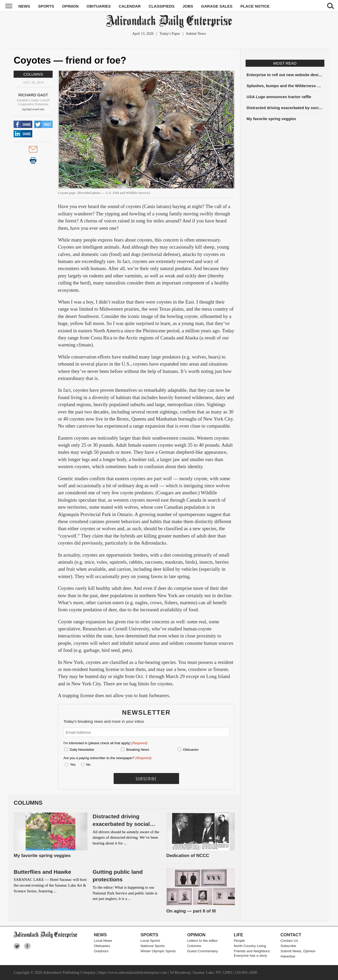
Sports (46, 6)
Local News (103, 941)
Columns (33, 74)
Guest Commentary (203, 951)
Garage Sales (217, 6)
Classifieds (162, 6)
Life (239, 935)
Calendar (130, 6)
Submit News (196, 34)
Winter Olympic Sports (158, 951)
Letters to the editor (202, 941)
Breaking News (138, 750)
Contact (291, 935)
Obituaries (99, 6)
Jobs (188, 6)
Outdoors (101, 951)
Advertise (288, 956)
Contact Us (289, 941)
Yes (72, 765)
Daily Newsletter (82, 750)
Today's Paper (170, 34)
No (88, 765)
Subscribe (288, 946)
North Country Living (250, 946)
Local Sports (150, 941)
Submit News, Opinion (298, 951)
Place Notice (255, 6)
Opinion (70, 6)
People (239, 941)
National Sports (153, 946)
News (24, 6)
